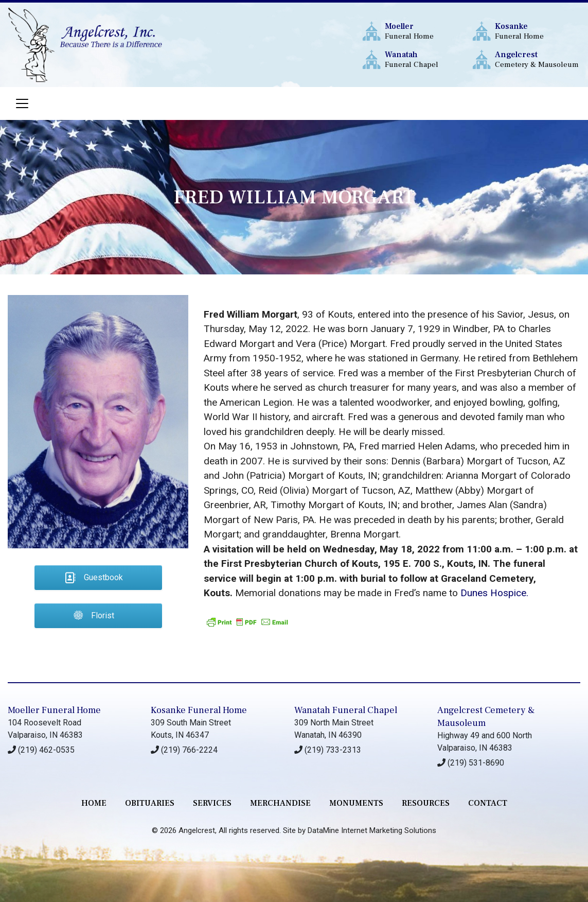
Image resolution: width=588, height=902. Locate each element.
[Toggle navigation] (22, 103)
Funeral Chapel (427, 59)
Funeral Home (427, 31)
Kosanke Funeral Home (199, 710)
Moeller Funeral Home (54, 710)
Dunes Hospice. (494, 593)
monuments (356, 803)
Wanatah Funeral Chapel (346, 710)
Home (94, 803)
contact (488, 803)
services (212, 803)
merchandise (280, 803)
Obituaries (150, 803)
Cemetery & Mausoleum (537, 59)
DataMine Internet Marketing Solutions (372, 830)
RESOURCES (426, 803)
